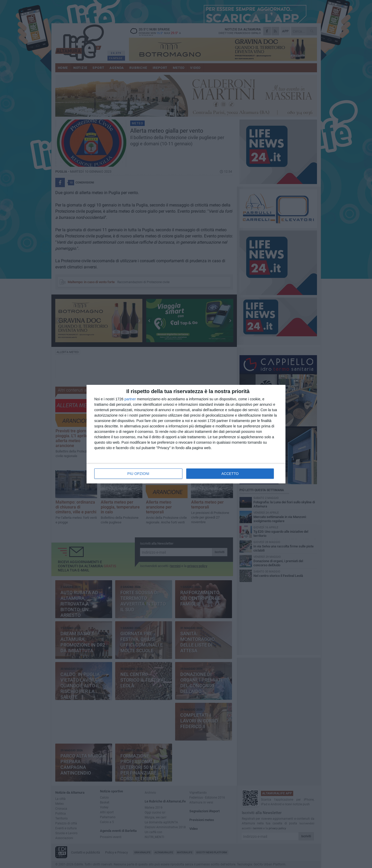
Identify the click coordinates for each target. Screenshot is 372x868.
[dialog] (186, 434)
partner (130, 399)
